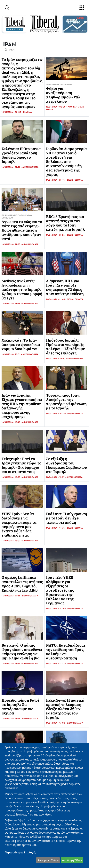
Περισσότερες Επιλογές (20, 852)
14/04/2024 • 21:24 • (56, 235)
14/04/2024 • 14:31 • (12, 596)
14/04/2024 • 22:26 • (12, 167)
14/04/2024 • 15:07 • (12, 541)
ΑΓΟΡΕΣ (72, 107)
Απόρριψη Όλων (48, 860)
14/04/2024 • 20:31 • (12, 354)
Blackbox (28, 112)
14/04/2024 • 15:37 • (56, 477)
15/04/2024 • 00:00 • (12, 112)
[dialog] (44, 806)
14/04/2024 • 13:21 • (12, 719)
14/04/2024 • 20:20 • (57, 358)
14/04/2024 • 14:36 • (56, 528)
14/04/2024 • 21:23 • (12, 303)
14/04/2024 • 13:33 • (56, 663)
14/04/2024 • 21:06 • (57, 299)
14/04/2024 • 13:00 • (57, 723)
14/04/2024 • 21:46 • (56, 180)
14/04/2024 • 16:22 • (56, 413)
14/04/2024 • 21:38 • (12, 244)
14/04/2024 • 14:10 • (56, 608)
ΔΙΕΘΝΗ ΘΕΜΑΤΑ (30, 167)
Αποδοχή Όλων (72, 860)
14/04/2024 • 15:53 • (12, 477)
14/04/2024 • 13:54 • (12, 663)
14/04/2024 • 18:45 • (12, 422)
